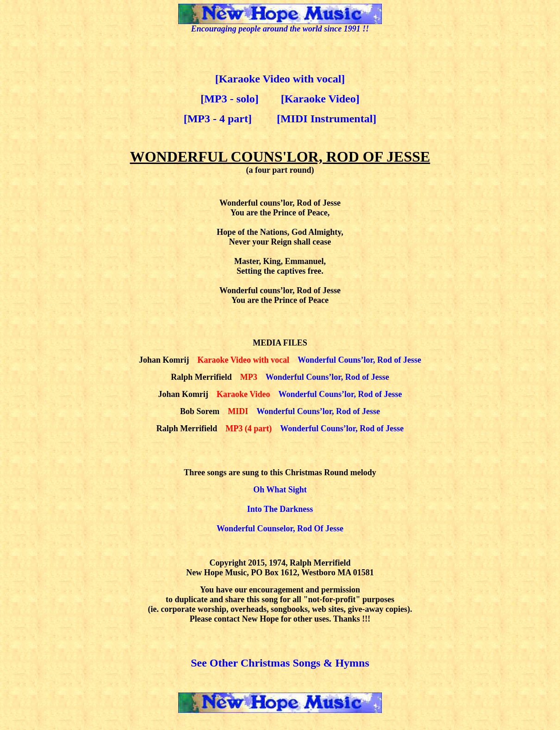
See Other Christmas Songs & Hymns (280, 663)
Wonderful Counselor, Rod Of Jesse (280, 529)
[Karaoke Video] (320, 99)
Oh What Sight (280, 490)
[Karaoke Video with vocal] (280, 79)
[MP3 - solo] (229, 99)
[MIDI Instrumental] (327, 119)
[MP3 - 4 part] (218, 119)
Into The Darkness (280, 509)
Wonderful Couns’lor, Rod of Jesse (359, 360)
